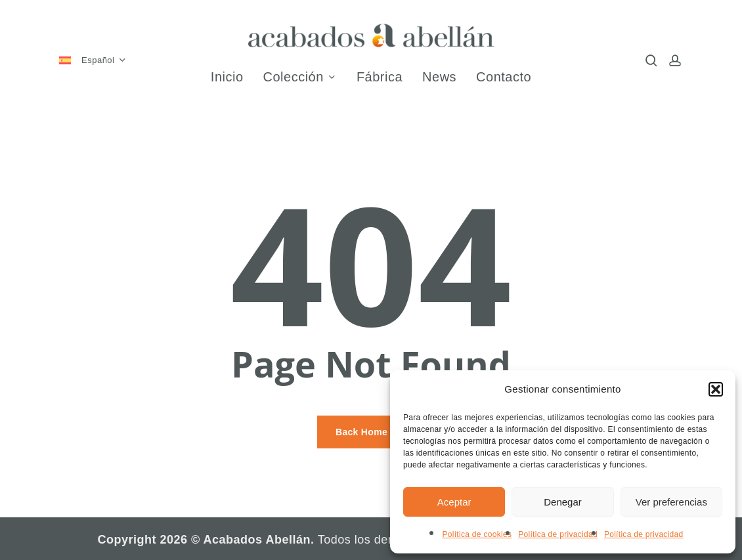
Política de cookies (477, 534)
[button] (716, 389)
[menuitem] (98, 61)
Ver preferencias (671, 502)
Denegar (563, 502)
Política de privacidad (558, 534)
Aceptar (454, 502)
